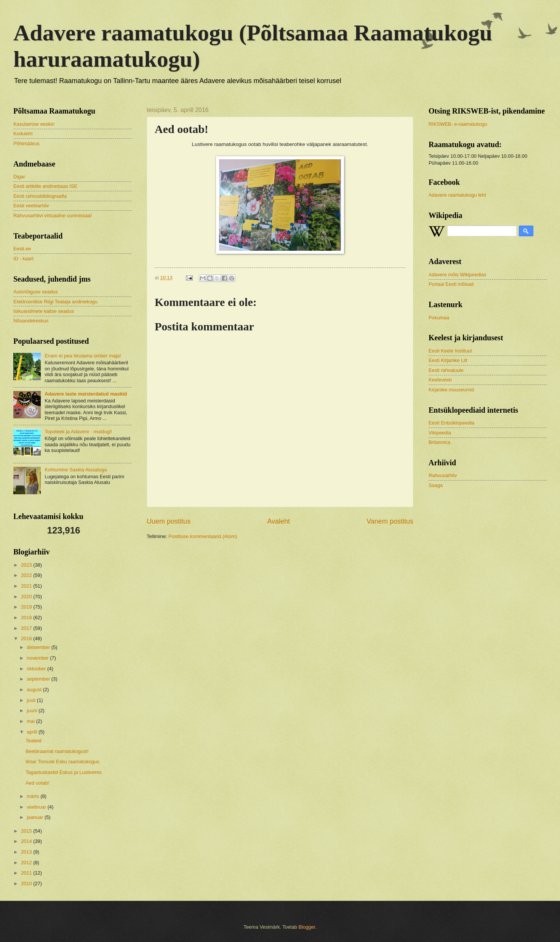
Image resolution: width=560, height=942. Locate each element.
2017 (27, 628)
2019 (27, 607)
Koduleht (23, 134)
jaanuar (36, 817)
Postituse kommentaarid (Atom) (203, 536)
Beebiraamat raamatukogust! (57, 751)
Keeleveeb (440, 380)
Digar (19, 177)
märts (34, 796)
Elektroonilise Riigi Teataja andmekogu (55, 302)
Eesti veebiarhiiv (31, 206)
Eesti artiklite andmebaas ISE (45, 186)
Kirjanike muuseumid (451, 390)
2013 (27, 852)
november (38, 658)
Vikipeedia (440, 433)
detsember (39, 647)
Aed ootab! (37, 783)
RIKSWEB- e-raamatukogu (458, 124)
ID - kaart (23, 259)
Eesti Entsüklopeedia (451, 423)
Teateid (34, 741)
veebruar (37, 807)
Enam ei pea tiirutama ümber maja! (83, 356)
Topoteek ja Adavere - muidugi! (78, 432)
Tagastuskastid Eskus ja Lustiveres (64, 772)
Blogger (307, 927)
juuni (33, 711)
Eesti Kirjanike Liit (448, 360)
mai (31, 721)
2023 (27, 565)
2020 (27, 597)
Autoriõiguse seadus (36, 292)
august (35, 690)
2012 (27, 863)
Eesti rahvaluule (446, 370)
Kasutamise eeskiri (34, 124)
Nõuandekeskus (31, 321)
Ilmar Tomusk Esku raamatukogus (62, 762)
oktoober (37, 669)
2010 (27, 884)
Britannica (439, 442)
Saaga (436, 485)
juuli (32, 700)
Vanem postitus (390, 521)
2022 (27, 575)
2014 (27, 841)
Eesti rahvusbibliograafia (40, 196)
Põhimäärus (26, 143)
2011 (27, 873)
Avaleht (278, 521)
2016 (27, 638)
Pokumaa (439, 318)
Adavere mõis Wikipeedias (458, 275)
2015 (27, 831)
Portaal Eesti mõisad (451, 284)
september (39, 679)
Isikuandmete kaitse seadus (44, 311)
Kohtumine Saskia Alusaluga (76, 470)
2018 (27, 618)
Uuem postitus (169, 521)
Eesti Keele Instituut (450, 351)
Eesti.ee (22, 249)
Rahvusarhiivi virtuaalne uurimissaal (52, 215)
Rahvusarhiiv (443, 475)
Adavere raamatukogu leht (457, 195)
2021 (27, 586)
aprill (33, 732)
